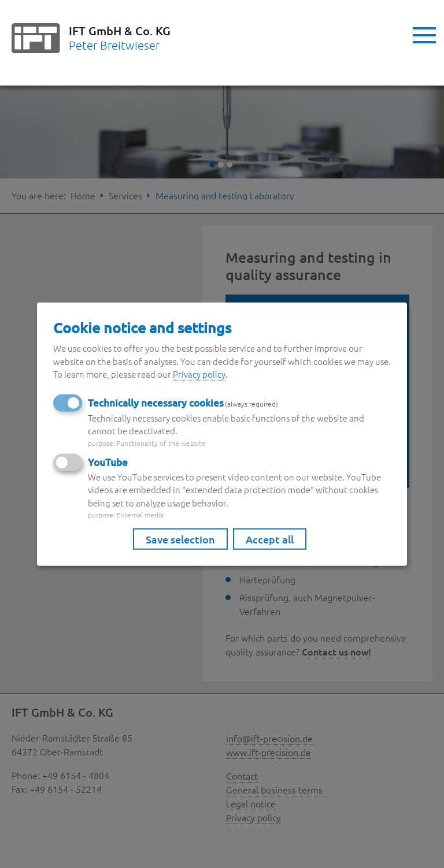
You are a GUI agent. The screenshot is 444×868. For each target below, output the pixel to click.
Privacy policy (199, 374)
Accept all (270, 539)
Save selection (180, 539)
